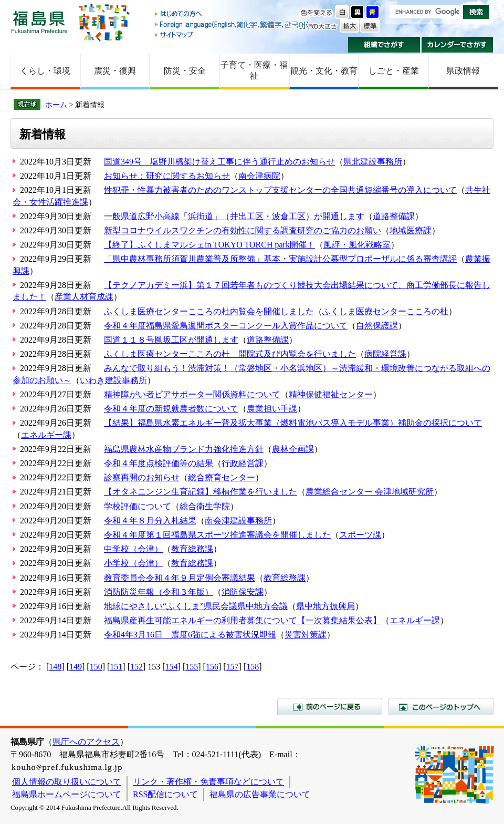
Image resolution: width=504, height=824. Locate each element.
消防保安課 (243, 592)
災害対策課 (306, 635)
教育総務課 (192, 549)
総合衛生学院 (205, 506)
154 (172, 667)
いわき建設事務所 (113, 380)
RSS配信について (165, 794)
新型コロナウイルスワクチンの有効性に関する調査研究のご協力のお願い (243, 230)
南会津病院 (259, 176)
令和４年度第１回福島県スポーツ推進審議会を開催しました (217, 535)
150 (96, 667)
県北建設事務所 (373, 162)
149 (76, 667)
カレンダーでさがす (458, 45)
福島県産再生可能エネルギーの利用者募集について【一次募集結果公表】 (243, 620)
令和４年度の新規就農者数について (171, 409)
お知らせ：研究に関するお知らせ (167, 176)
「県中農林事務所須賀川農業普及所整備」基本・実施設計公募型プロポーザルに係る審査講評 (280, 259)
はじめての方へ (233, 14)
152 (136, 667)
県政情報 (463, 71)
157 (233, 667)
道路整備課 (394, 216)
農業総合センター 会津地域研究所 (370, 492)
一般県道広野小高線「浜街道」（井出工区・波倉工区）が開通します (234, 216)
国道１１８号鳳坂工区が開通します (171, 340)
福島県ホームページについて (67, 794)
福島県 (39, 22)
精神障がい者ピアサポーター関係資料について (192, 394)
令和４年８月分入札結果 (150, 521)
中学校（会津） (133, 549)
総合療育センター (222, 477)
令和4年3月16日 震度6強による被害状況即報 (190, 635)
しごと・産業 (394, 71)
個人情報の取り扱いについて (67, 782)
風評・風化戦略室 (357, 245)
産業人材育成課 (84, 297)
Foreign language (233, 24)
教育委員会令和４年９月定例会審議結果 (180, 578)
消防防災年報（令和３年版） (159, 592)
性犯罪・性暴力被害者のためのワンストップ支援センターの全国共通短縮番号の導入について (280, 190)
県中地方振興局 (325, 606)
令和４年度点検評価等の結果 (159, 463)
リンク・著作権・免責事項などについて (208, 782)
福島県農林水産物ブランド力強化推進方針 (184, 449)
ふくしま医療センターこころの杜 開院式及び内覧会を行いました (230, 354)
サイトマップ (233, 34)
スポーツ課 (360, 535)
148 (55, 667)
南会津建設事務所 (238, 521)
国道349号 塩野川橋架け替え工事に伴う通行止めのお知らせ (219, 162)
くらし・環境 (45, 71)
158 (253, 667)
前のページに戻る (330, 706)
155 (192, 667)
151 (116, 667)
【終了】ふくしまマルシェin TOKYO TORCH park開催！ (209, 245)
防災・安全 (185, 71)
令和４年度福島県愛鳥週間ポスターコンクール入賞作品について (226, 326)
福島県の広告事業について (260, 794)
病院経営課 (385, 354)
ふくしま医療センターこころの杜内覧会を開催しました (209, 311)
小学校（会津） (133, 563)
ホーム (56, 105)
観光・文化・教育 (324, 71)
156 (212, 667)
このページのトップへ (441, 706)
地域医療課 (411, 230)
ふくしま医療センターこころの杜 (385, 311)
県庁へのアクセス (86, 742)
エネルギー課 (46, 435)
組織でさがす (384, 45)
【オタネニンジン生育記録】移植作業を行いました (201, 492)
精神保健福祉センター (331, 394)
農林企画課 (293, 449)
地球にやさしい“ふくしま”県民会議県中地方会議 (196, 606)
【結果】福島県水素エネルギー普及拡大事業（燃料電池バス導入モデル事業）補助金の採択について (293, 423)
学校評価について (138, 506)
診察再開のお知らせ (142, 477)
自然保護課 (377, 326)
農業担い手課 (272, 409)
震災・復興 (115, 71)
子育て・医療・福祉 (254, 70)
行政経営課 (243, 463)
